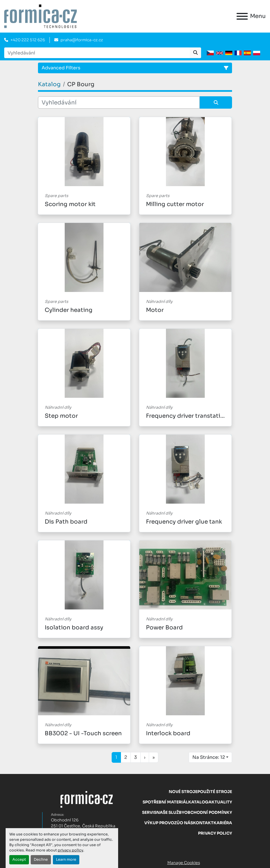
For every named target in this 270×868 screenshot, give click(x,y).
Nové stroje (183, 792)
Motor (155, 310)
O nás (186, 823)
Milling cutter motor (175, 204)
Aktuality (220, 802)
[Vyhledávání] (119, 102)
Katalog (198, 802)
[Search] (97, 53)
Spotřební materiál (165, 802)
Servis (149, 812)
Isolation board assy (74, 628)
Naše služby (170, 812)
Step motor (61, 416)
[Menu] (242, 16)
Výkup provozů (162, 823)
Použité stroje (215, 792)
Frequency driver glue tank (184, 522)
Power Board (164, 628)
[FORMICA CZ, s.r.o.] (87, 799)
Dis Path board (66, 522)
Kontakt (203, 823)
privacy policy (70, 850)
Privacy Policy (215, 833)
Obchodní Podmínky (208, 812)
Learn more (66, 860)
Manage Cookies (184, 863)
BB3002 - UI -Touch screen (83, 733)
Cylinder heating (69, 310)
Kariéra (223, 823)
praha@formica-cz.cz (82, 40)
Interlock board (168, 733)
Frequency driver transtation (187, 416)
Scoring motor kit (70, 204)
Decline (41, 860)
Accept (19, 860)
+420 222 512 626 (28, 40)
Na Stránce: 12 (209, 757)
